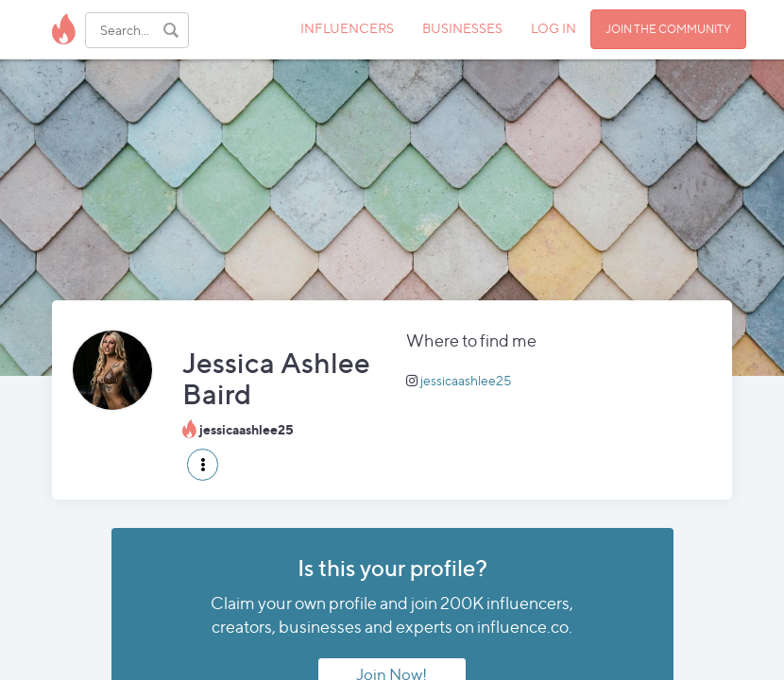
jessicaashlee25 (466, 380)
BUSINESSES (462, 28)
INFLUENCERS (347, 28)
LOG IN (554, 28)
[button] (203, 465)
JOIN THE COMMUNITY (668, 29)
